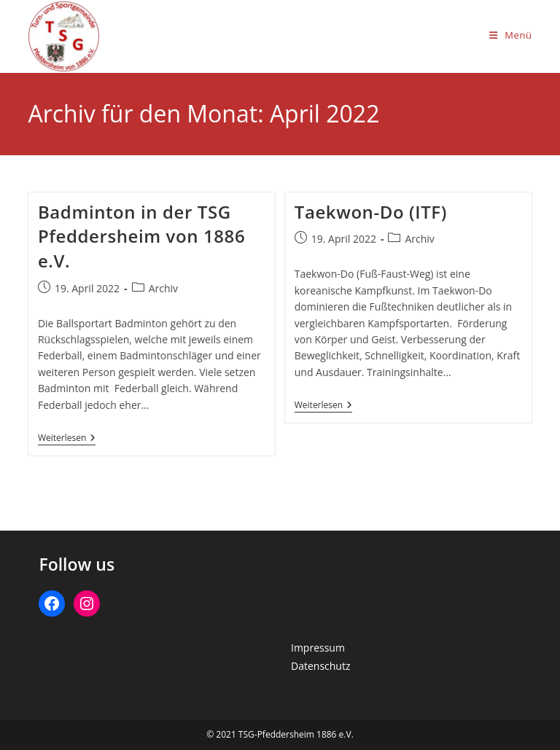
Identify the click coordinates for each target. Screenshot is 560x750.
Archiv (163, 288)
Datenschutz (320, 666)
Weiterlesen (67, 439)
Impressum (318, 648)
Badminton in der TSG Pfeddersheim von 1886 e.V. (141, 236)
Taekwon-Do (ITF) (371, 212)
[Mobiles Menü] (511, 35)
